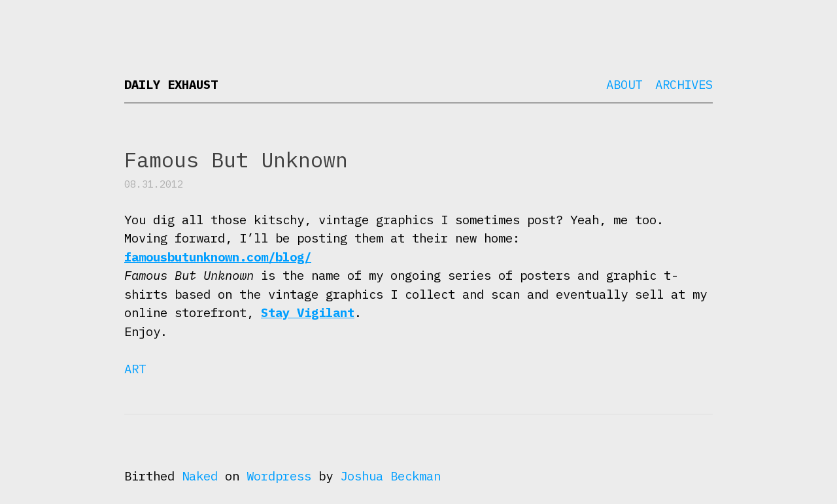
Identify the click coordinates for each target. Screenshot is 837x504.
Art (135, 369)
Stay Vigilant (308, 312)
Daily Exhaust (171, 84)
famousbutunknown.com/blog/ (218, 257)
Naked (200, 476)
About (624, 84)
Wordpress (279, 476)
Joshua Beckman (390, 476)
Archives (684, 84)
